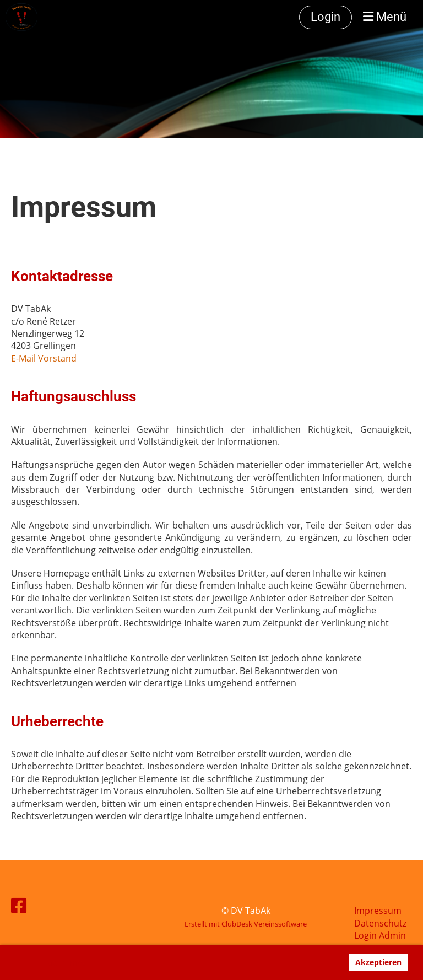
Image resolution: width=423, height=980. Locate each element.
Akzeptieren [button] (378, 962)
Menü (385, 17)
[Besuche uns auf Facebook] (19, 905)
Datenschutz (380, 923)
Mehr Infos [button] (66, 963)
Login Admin (380, 935)
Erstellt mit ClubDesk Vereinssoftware (246, 924)
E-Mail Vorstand (44, 358)
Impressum (378, 911)
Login (326, 17)
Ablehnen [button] (318, 962)
